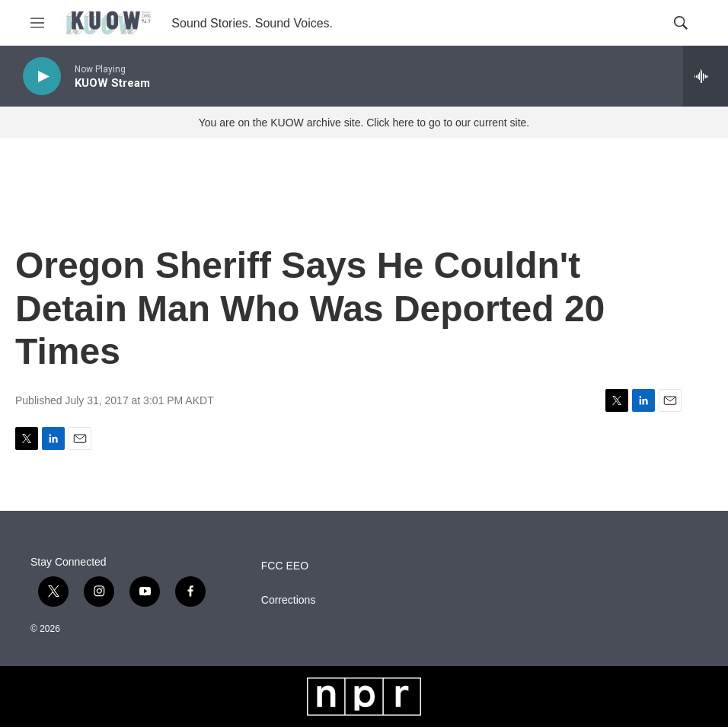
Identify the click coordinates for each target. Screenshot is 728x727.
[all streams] (706, 76)
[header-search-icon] (681, 23)
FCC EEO (285, 566)
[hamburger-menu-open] (37, 23)
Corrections (289, 600)
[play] (42, 77)
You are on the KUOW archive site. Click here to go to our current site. (364, 123)
